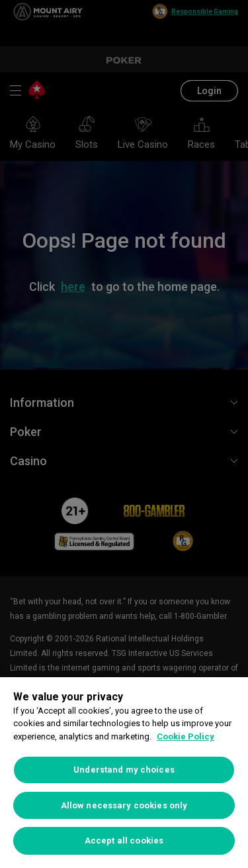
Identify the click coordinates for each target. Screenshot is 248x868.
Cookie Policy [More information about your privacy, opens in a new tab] (186, 736)
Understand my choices (124, 770)
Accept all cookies (124, 841)
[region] (124, 773)
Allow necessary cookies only (124, 805)
